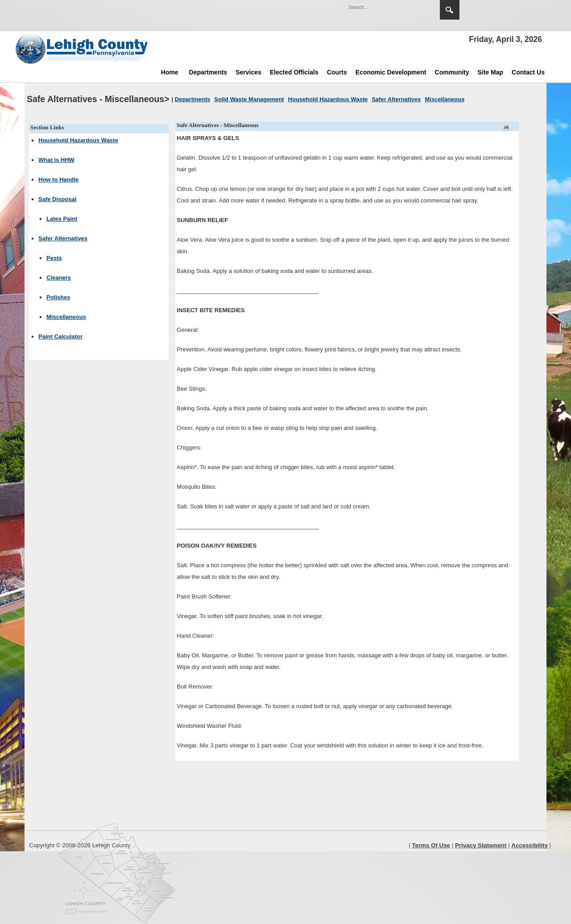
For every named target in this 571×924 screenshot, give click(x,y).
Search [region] (450, 10)
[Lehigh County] (83, 49)
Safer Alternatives (63, 238)
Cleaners (59, 278)
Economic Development (391, 72)
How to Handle (58, 179)
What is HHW (56, 160)
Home (170, 72)
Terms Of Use (431, 845)
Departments (208, 72)
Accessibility (530, 845)
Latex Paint (62, 219)
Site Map (491, 72)
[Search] (383, 7)
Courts (337, 72)
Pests (54, 258)
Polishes (58, 297)
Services (248, 72)
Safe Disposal (57, 199)
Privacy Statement (481, 845)
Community (452, 72)
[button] (414, 7)
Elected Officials (294, 72)
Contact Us (528, 72)
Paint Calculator (60, 336)
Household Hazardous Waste (78, 140)
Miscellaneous (66, 317)
